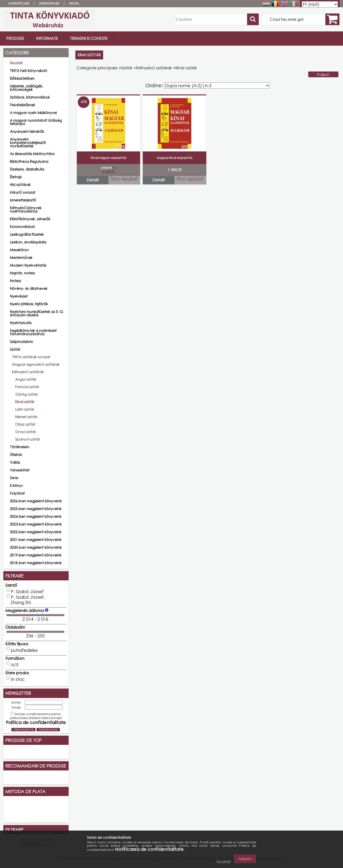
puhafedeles (24, 650)
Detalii (93, 180)
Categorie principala (97, 68)
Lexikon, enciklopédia (28, 242)
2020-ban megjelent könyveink (36, 547)
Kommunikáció (22, 227)
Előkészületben (22, 78)
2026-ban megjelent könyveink (36, 501)
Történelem (20, 447)
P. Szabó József (27, 591)
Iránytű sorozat (23, 192)
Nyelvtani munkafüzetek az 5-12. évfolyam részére (37, 313)
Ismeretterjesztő (23, 200)
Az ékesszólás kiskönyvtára (32, 154)
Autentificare (19, 4)
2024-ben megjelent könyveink (36, 516)
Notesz (15, 281)
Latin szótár (25, 409)
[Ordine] (217, 85)
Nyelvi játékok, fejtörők (29, 304)
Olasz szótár (25, 424)
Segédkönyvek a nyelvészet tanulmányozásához (33, 332)
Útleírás (16, 455)
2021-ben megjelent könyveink (36, 540)
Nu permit (224, 861)
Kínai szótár (25, 402)
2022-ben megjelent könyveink (36, 532)
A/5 (15, 665)
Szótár (127, 68)
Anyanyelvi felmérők (27, 132)
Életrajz (16, 177)
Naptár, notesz (22, 273)
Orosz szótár (26, 432)
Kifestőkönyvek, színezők (30, 219)
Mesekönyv (19, 250)
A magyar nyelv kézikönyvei (33, 113)
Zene (14, 478)
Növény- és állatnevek (29, 288)
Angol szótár (26, 379)
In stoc (18, 679)
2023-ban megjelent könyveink (36, 524)
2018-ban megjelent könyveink (36, 563)
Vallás (15, 462)
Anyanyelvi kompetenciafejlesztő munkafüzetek (28, 143)
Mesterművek (21, 258)
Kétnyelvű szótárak (154, 68)
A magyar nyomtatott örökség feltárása (36, 122)
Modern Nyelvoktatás (28, 265)
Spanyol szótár (28, 439)
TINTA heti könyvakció (29, 71)
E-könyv (16, 486)
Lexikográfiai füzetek (27, 234)
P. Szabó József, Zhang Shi (28, 600)
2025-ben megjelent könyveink (36, 509)
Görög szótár (27, 394)
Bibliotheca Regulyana (29, 161)
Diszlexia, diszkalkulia (27, 169)
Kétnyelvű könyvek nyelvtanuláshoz (26, 210)
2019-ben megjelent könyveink (36, 555)
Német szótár (26, 417)
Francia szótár (27, 387)
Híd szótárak (20, 185)
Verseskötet (20, 470)
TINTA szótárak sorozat (31, 357)
